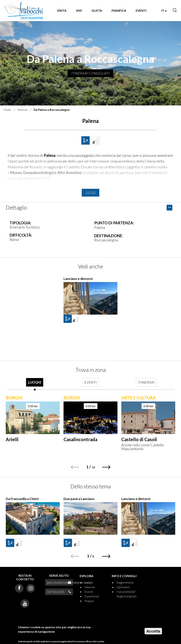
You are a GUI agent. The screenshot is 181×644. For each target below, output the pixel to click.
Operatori (123, 587)
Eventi (89, 592)
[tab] (35, 384)
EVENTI (141, 10)
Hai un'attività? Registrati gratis (127, 594)
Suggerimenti (125, 582)
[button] (106, 467)
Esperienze (92, 596)
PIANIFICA (119, 10)
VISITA (62, 10)
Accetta (153, 631)
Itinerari (22, 110)
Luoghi (89, 582)
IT (164, 10)
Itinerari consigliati (90, 73)
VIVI (79, 10)
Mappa (89, 601)
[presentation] (35, 384)
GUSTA (97, 10)
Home (8, 110)
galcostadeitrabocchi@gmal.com (68, 582)
